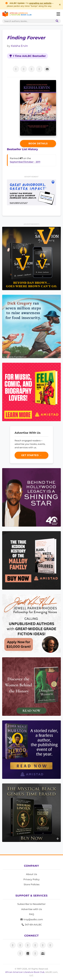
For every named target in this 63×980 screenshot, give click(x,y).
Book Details (38, 143)
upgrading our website (40, 3)
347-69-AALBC (32, 925)
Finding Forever (26, 38)
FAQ (31, 914)
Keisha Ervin (19, 46)
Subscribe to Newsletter (31, 904)
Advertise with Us (32, 909)
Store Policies (32, 884)
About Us (31, 874)
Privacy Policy (31, 879)
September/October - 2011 (25, 162)
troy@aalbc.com (31, 919)
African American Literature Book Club (25, 972)
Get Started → (32, 455)
